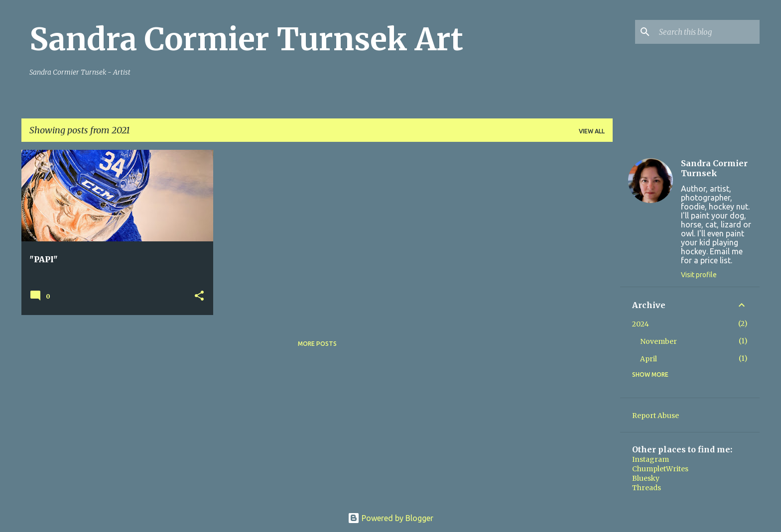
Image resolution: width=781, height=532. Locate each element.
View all (592, 131)
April (649, 359)
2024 (641, 324)
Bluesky (646, 478)
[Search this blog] (707, 32)
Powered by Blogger (390, 518)
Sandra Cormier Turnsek (714, 168)
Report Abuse (655, 416)
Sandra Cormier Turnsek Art (246, 39)
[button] (199, 296)
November (658, 341)
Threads (647, 488)
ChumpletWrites (660, 469)
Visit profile (699, 275)
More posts (317, 344)
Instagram (651, 459)
